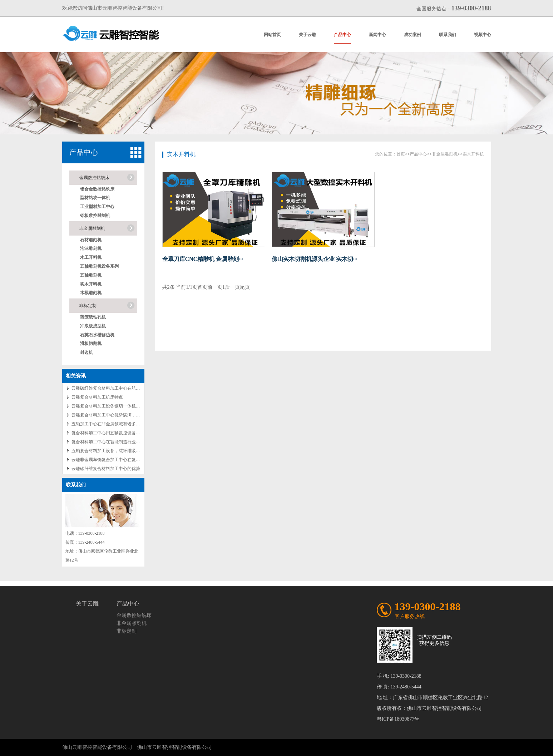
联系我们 (448, 35)
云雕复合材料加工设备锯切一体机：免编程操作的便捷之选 (127, 406)
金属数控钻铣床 (94, 178)
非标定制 (88, 306)
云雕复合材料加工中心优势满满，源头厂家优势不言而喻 (125, 415)
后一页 (232, 287)
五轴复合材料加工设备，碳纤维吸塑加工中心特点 (119, 451)
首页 (401, 154)
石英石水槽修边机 (97, 335)
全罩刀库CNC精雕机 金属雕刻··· (203, 259)
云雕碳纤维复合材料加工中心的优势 (106, 469)
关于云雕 (307, 35)
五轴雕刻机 (91, 275)
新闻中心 (377, 35)
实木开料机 (91, 284)
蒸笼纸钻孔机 (93, 317)
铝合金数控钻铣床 (97, 189)
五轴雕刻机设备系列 (99, 266)
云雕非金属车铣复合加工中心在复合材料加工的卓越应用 (125, 460)
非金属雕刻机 (92, 228)
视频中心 (483, 35)
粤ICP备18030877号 (398, 719)
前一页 (215, 287)
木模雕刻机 (91, 293)
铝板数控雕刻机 (95, 216)
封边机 (87, 352)
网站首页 (272, 35)
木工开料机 (91, 257)
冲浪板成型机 (93, 326)
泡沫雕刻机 (91, 248)
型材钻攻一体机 (95, 198)
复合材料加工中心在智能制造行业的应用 (110, 442)
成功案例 (413, 35)
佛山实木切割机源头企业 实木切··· (315, 259)
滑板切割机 (91, 344)
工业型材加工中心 (97, 207)
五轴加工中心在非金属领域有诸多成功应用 (112, 424)
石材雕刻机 (91, 240)
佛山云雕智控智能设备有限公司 (97, 747)
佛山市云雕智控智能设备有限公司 (174, 747)
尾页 (245, 287)
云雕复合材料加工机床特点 (97, 397)
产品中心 (342, 35)
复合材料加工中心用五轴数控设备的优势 (110, 433)
